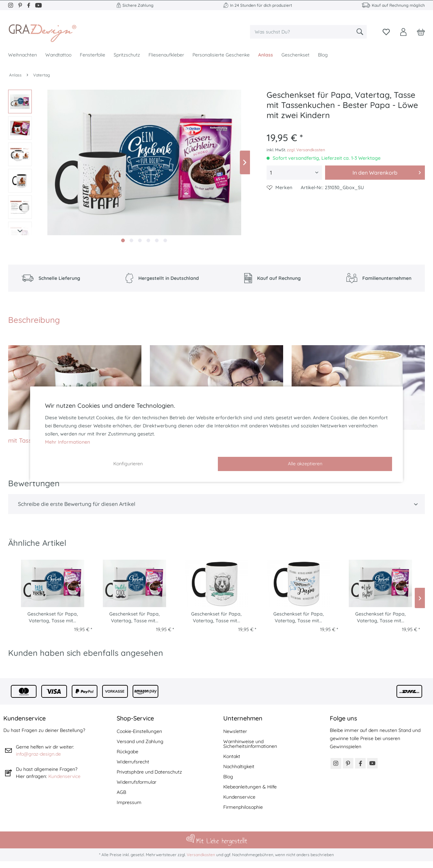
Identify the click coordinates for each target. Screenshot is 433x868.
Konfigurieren (128, 464)
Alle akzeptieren (305, 464)
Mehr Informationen (67, 442)
